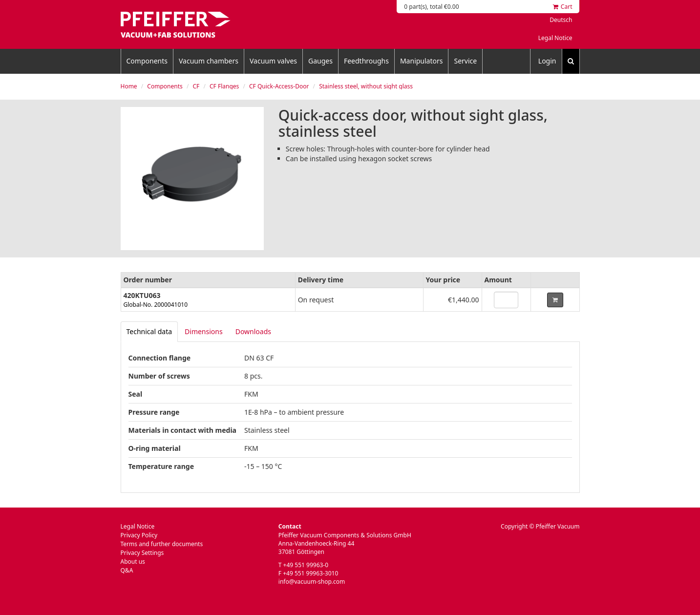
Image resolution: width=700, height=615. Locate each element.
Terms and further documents (162, 544)
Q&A (127, 570)
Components (147, 61)
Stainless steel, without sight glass (366, 86)
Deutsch (561, 20)
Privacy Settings (142, 553)
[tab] (149, 332)
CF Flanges (224, 86)
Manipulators (422, 61)
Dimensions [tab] (204, 331)
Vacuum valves (273, 61)
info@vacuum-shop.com (312, 582)
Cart (563, 7)
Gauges (320, 61)
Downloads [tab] (253, 331)
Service (465, 61)
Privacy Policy (139, 535)
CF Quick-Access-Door (279, 86)
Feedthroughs (366, 61)
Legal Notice (555, 38)
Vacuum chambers (209, 61)
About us (133, 562)
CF (196, 86)
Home (129, 86)
